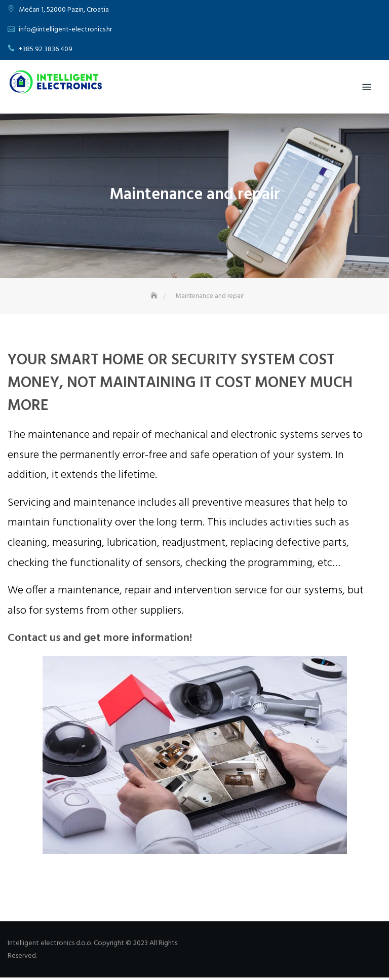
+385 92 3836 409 (46, 49)
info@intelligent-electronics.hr (65, 30)
